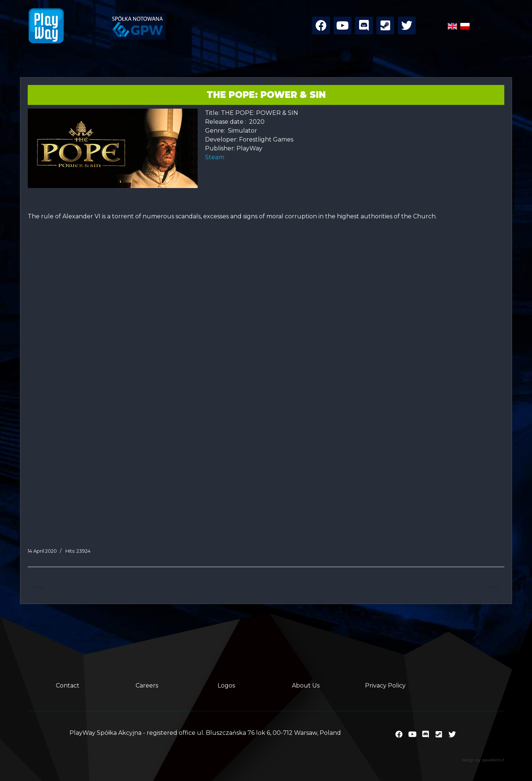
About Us (306, 685)
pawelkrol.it (493, 760)
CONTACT (421, 59)
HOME (105, 59)
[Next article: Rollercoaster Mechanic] (494, 588)
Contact (68, 685)
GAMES (158, 59)
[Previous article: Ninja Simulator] (38, 588)
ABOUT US (383, 59)
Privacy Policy (385, 685)
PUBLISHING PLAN (333, 59)
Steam (216, 157)
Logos (226, 685)
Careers (147, 685)
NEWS (131, 59)
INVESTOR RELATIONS (268, 59)
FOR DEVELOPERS (202, 59)
